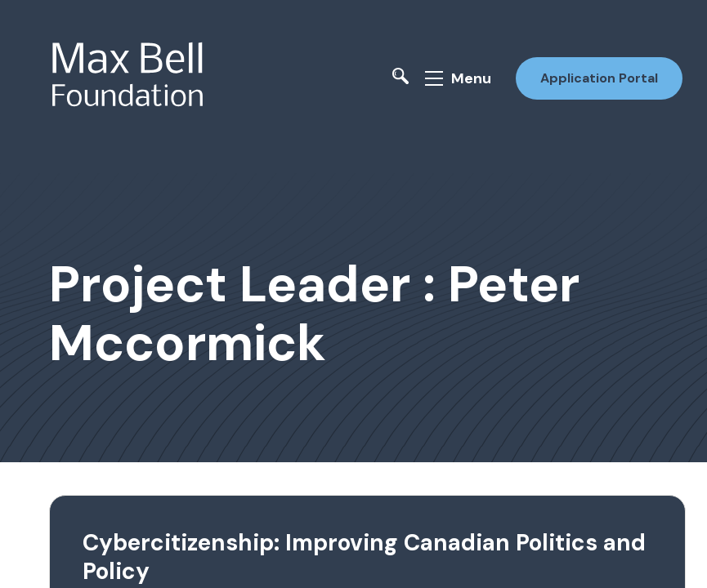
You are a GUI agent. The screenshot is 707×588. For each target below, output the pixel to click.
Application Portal (599, 78)
